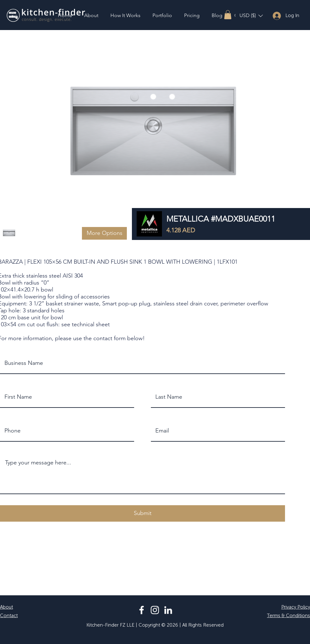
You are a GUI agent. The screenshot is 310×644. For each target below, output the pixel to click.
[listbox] (251, 16)
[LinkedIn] (168, 610)
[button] (228, 15)
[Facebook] (142, 610)
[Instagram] (155, 610)
